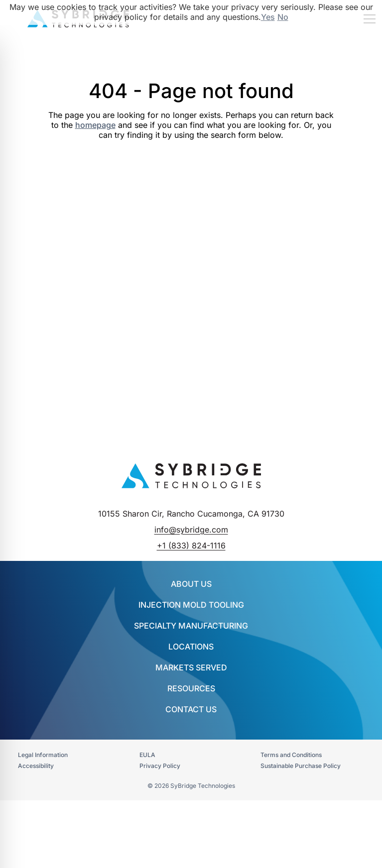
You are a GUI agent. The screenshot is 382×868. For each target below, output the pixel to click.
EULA (147, 755)
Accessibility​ (36, 766)
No (283, 17)
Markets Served (191, 667)
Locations (191, 647)
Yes (268, 17)
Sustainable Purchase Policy (301, 766)
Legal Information (43, 755)
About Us (191, 584)
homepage (95, 125)
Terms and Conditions (291, 755)
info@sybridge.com (191, 530)
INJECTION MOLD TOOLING (191, 605)
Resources (191, 688)
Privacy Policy (160, 766)
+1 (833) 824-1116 (191, 545)
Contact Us (191, 709)
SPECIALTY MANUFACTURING (191, 626)
